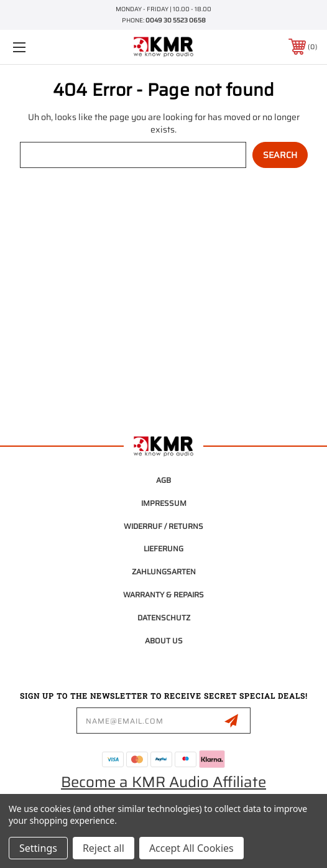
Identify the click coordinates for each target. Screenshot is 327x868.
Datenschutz (164, 618)
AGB (163, 480)
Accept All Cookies (191, 848)
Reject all (104, 848)
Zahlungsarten (164, 572)
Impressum (164, 503)
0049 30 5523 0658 (176, 20)
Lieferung (163, 548)
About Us (164, 641)
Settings (38, 848)
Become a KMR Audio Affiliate (163, 782)
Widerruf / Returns (163, 526)
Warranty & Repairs (163, 595)
